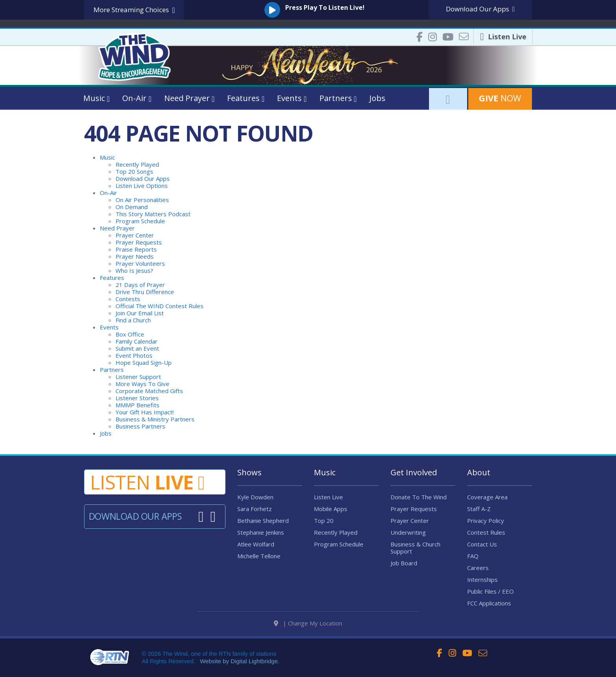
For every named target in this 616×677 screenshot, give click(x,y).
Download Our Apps (143, 178)
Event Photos (134, 355)
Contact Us (482, 544)
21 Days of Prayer (140, 285)
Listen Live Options (142, 186)
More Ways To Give (142, 384)
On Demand (132, 207)
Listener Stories (137, 398)
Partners (112, 370)
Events (109, 327)
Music (107, 157)
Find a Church (133, 320)
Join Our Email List (140, 313)
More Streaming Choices (134, 10)
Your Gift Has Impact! (145, 412)
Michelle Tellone (259, 556)
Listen (147, 482)
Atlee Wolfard (256, 544)
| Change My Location (308, 627)
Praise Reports (136, 249)
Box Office (130, 334)
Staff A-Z (479, 509)
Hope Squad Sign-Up (144, 362)
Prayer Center (135, 235)
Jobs (377, 98)
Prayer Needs (135, 256)
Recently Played (137, 164)
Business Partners (140, 426)
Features (112, 278)
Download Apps (480, 9)
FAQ (473, 556)
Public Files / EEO (490, 591)
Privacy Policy (486, 521)
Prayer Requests (139, 242)
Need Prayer (117, 228)
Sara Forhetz (255, 509)
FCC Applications (489, 603)
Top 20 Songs (134, 171)
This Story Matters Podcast (153, 214)
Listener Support (138, 377)
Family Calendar (137, 341)
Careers (478, 568)
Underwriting (408, 532)
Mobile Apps (331, 509)
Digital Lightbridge (254, 665)
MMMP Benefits (137, 405)
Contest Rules (486, 532)
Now (500, 98)
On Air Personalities (142, 200)
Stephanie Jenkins (261, 532)
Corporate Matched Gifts (149, 391)
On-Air (108, 193)
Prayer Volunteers (140, 263)
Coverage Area (487, 497)
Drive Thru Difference (145, 292)
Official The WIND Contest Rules (159, 306)
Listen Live (328, 497)
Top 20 (324, 521)
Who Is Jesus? (134, 270)
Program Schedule (140, 221)
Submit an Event (137, 348)
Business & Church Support (415, 548)
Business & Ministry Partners (155, 419)
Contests (128, 299)
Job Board (404, 563)
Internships (482, 579)
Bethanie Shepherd (263, 521)
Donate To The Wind (419, 497)
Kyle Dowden (255, 497)
